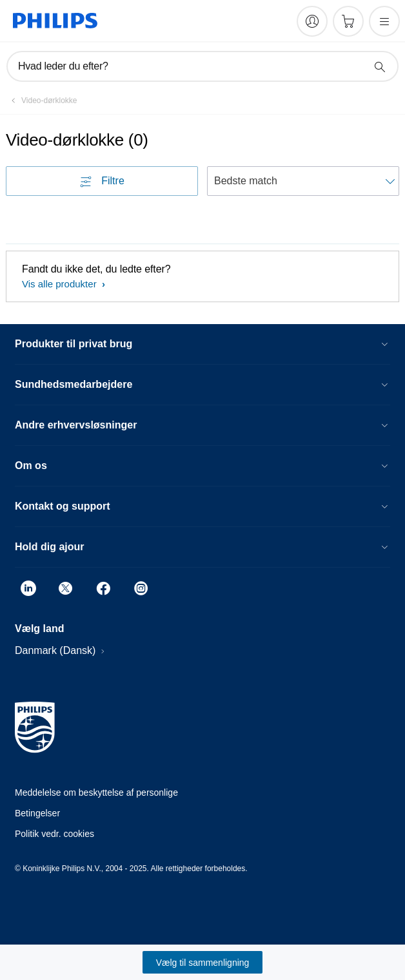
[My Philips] (312, 21)
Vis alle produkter (61, 284)
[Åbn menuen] (384, 21)
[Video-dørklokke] (41, 101)
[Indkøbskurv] (348, 21)
